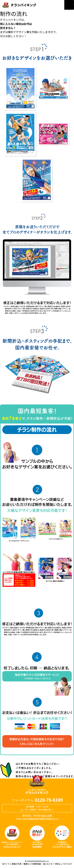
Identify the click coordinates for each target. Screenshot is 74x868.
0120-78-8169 (49, 800)
